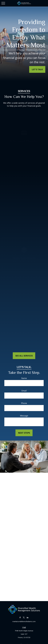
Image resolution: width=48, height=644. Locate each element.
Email (24, 391)
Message (24, 416)
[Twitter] (24, 617)
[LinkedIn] (28, 617)
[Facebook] (20, 617)
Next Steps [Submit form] (24, 433)
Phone (24, 403)
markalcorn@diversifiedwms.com (24, 621)
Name (24, 378)
